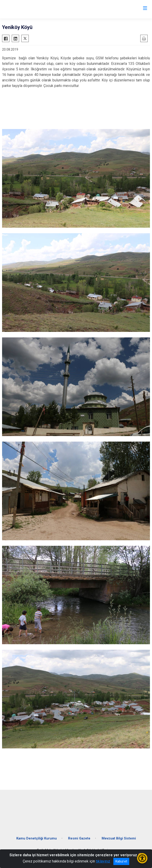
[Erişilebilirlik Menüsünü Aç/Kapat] (142, 858)
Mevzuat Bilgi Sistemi (119, 838)
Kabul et (121, 861)
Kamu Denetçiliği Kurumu (37, 838)
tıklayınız (103, 861)
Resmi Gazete (79, 838)
